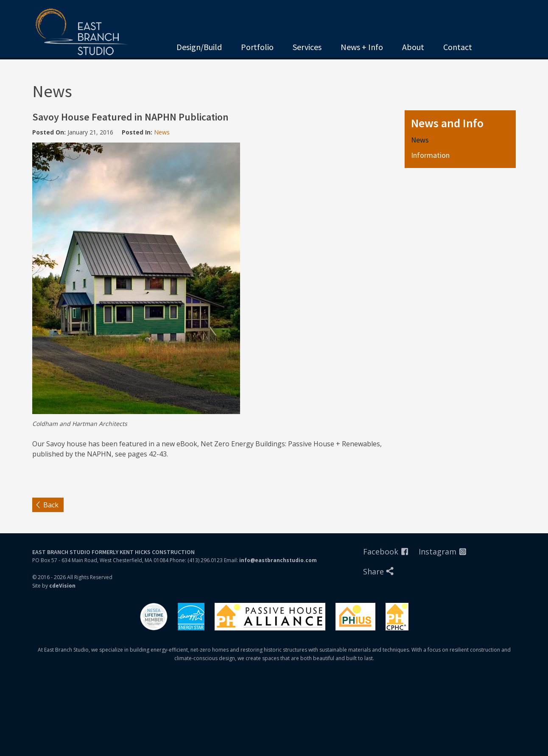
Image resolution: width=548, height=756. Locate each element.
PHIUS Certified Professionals (397, 617)
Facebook (381, 552)
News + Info (362, 47)
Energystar (191, 617)
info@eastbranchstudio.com (278, 560)
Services (307, 47)
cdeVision (62, 586)
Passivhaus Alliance (270, 617)
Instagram (438, 552)
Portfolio (257, 47)
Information (430, 155)
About (413, 47)
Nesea (154, 617)
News (162, 132)
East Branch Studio (86, 33)
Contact (458, 47)
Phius (355, 617)
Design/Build (199, 47)
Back (51, 505)
